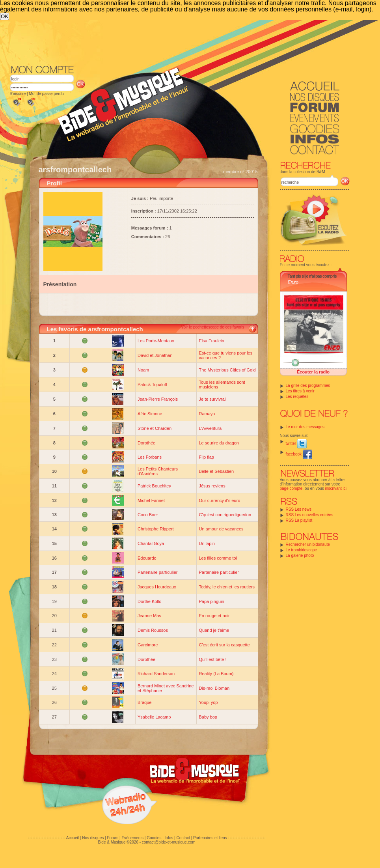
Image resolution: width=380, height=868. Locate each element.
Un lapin (207, 543)
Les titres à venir (300, 391)
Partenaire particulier (158, 572)
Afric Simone (150, 414)
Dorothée (146, 443)
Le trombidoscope (302, 550)
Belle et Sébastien (216, 471)
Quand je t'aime (214, 630)
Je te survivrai (212, 399)
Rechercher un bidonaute (308, 544)
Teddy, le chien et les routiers (227, 587)
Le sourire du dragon (219, 443)
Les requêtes (297, 397)
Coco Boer (148, 515)
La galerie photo (300, 555)
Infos (169, 838)
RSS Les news (299, 509)
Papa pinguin (211, 601)
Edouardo (147, 558)
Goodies (154, 838)
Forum (113, 838)
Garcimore (148, 645)
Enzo (293, 282)
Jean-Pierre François (158, 399)
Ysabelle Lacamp (154, 717)
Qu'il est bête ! (212, 659)
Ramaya (207, 414)
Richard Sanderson (156, 674)
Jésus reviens (212, 486)
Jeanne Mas (149, 616)
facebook (299, 454)
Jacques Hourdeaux (157, 587)
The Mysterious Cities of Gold (227, 370)
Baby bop (208, 717)
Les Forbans (150, 457)
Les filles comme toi (218, 558)
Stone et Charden (155, 428)
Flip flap (206, 457)
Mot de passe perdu (46, 94)
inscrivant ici (336, 488)
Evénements (132, 838)
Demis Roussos (153, 630)
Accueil (73, 838)
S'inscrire (18, 94)
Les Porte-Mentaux (156, 341)
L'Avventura (210, 428)
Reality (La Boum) (216, 674)
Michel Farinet (151, 500)
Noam (143, 370)
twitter (296, 443)
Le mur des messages (305, 427)
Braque (144, 702)
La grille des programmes (308, 385)
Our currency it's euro (219, 500)
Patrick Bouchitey (154, 486)
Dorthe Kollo (150, 601)
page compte (291, 488)
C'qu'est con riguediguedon (225, 515)
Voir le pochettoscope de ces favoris (212, 327)
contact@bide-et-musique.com (169, 842)
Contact (183, 838)
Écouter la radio (313, 372)
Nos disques (93, 838)
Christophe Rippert (156, 529)
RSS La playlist (299, 520)
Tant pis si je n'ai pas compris (312, 276)
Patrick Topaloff (152, 385)
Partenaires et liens (210, 838)
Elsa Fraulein (211, 341)
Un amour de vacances (221, 529)
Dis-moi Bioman (214, 688)
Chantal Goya (151, 543)
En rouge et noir (214, 616)
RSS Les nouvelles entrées (310, 515)
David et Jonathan (155, 355)
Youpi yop (208, 702)
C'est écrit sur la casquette (224, 645)
